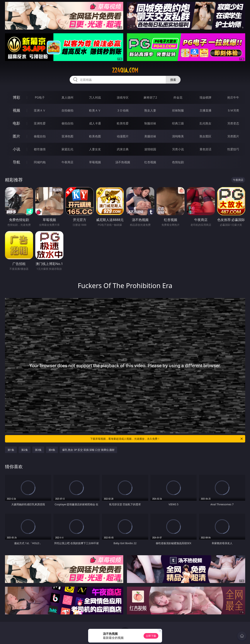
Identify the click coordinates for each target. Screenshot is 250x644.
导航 (16, 162)
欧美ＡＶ (95, 110)
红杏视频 (150, 162)
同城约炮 (40, 162)
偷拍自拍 (67, 123)
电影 (16, 123)
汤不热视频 (123, 162)
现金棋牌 (205, 97)
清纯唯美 (178, 136)
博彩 (16, 97)
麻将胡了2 (150, 97)
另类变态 (233, 123)
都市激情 (40, 149)
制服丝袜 (150, 123)
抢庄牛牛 (233, 97)
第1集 (11, 450)
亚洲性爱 (40, 123)
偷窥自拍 (40, 136)
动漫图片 (123, 136)
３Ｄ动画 (123, 110)
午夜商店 (67, 162)
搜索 (173, 80)
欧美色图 (95, 136)
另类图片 (233, 136)
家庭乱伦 (67, 149)
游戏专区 (123, 97)
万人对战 (95, 97)
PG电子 (40, 97)
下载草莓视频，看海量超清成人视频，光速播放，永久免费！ (167, 439)
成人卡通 (95, 123)
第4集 (52, 450)
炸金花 (178, 97)
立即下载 (151, 636)
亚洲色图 (67, 136)
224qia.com (125, 70)
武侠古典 (123, 149)
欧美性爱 (123, 123)
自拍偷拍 (67, 110)
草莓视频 (95, 162)
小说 (16, 149)
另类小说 (178, 149)
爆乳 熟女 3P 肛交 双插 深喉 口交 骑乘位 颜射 (89, 450)
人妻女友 (95, 149)
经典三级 (178, 123)
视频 (16, 110)
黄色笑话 (205, 149)
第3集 (38, 450)
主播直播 (205, 110)
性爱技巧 (233, 149)
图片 (16, 136)
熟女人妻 (150, 110)
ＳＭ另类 (233, 110)
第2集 (25, 450)
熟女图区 (205, 136)
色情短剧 (178, 162)
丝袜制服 (178, 110)
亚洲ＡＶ (40, 110)
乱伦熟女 (205, 123)
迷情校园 (150, 149)
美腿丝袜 (150, 136)
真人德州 (67, 97)
